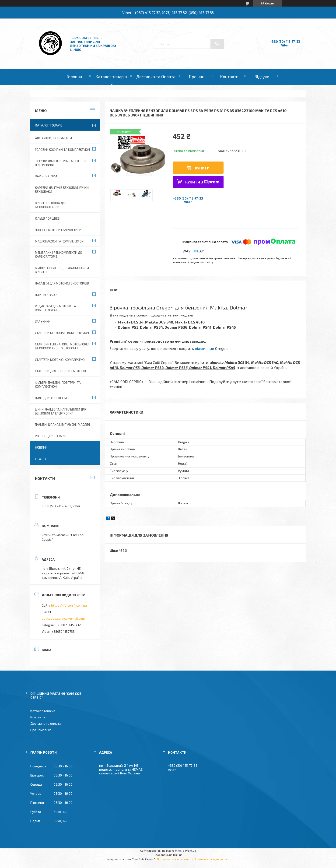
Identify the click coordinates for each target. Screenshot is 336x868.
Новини (41, 447)
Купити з (202, 182)
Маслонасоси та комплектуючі (60, 241)
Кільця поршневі (48, 218)
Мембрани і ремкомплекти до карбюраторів (59, 255)
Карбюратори (46, 176)
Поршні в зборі (46, 295)
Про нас (196, 77)
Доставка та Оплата (156, 77)
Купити (202, 168)
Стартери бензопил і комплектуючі (62, 333)
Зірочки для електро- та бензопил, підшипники (62, 163)
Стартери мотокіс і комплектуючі (61, 360)
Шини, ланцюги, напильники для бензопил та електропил (61, 411)
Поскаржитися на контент (174, 859)
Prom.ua (191, 850)
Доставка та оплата (46, 723)
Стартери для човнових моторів (60, 371)
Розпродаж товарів (51, 436)
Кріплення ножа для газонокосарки (51, 205)
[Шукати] (217, 44)
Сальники (43, 322)
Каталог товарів (111, 77)
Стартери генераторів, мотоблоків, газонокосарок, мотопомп (62, 346)
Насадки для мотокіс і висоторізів (62, 283)
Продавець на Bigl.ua (168, 855)
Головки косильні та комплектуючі (63, 150)
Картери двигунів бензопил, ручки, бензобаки (62, 190)
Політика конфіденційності (212, 859)
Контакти (229, 77)
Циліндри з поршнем (51, 398)
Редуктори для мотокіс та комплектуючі (56, 308)
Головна (74, 77)
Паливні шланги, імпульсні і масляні (63, 425)
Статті (40, 459)
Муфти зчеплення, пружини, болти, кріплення (62, 270)
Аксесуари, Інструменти (53, 138)
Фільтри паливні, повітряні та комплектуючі (58, 385)
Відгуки (262, 77)
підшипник (205, 348)
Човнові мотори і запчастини (58, 230)
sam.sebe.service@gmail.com (63, 618)
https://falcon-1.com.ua (69, 605)
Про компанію (41, 730)
